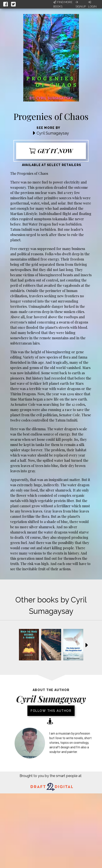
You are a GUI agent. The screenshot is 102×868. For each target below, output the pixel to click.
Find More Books (63, 4)
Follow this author (51, 711)
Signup (81, 4)
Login (92, 4)
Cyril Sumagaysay (53, 133)
